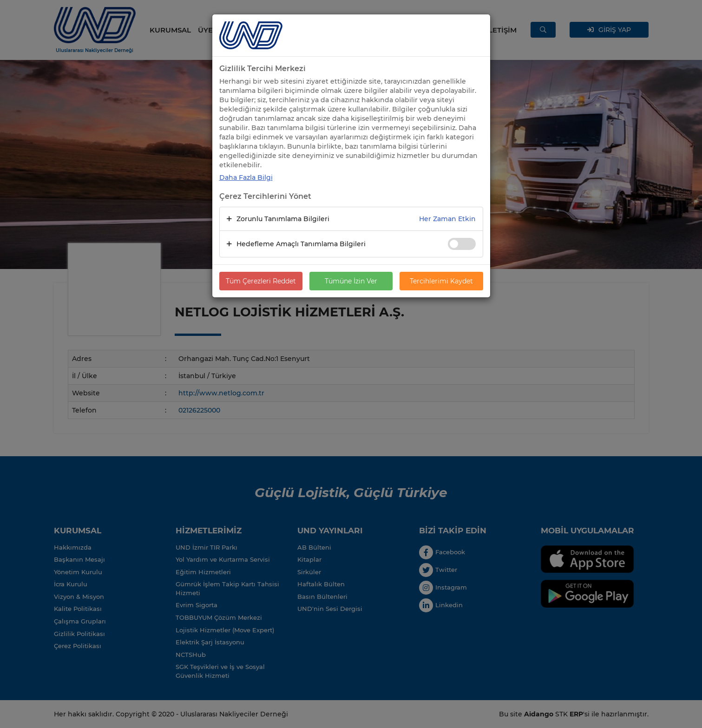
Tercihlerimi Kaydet (441, 281)
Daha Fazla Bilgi (246, 177)
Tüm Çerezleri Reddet (261, 281)
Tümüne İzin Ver (351, 281)
